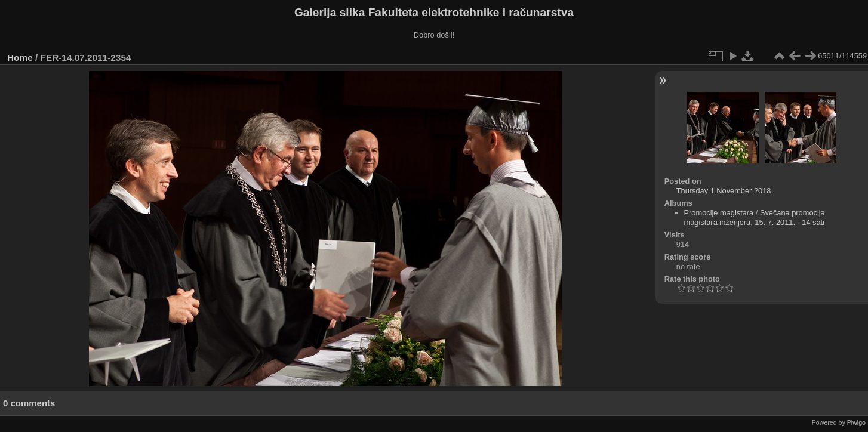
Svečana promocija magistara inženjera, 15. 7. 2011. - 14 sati (755, 217)
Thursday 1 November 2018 (724, 191)
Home (20, 58)
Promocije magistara (719, 213)
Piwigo (856, 422)
